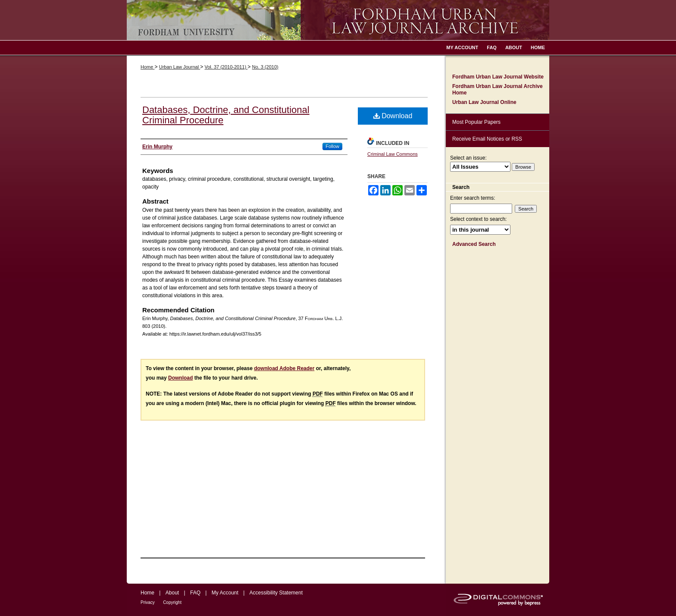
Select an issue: (468, 158)
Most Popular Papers (476, 122)
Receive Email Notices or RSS (487, 139)
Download (393, 116)
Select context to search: (478, 219)
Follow (332, 146)
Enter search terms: (473, 198)
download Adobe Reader (284, 368)
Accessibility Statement (276, 593)
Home (147, 67)
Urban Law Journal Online (484, 102)
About (172, 593)
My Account (225, 593)
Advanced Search (474, 244)
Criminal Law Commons (393, 154)
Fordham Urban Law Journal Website (498, 77)
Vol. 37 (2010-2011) (226, 67)
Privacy (148, 602)
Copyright (172, 602)
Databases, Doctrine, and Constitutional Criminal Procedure (226, 115)
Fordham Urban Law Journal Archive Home (498, 89)
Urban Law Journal (180, 67)
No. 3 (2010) (265, 67)
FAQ (195, 593)
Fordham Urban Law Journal (338, 20)
